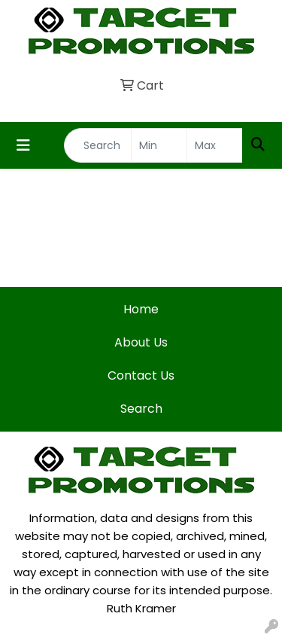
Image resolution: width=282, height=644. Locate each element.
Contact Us (141, 375)
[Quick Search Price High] (215, 145)
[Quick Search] (98, 145)
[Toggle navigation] (23, 145)
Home (141, 309)
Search (141, 409)
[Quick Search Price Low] (159, 145)
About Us (141, 342)
